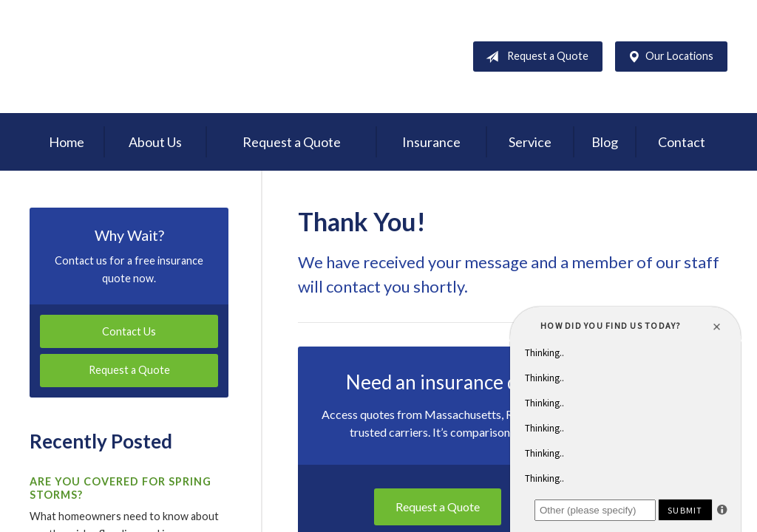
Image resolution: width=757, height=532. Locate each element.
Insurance (431, 142)
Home (67, 142)
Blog (605, 142)
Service (530, 142)
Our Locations (668, 57)
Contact (682, 142)
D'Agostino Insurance (122, 57)
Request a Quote (534, 57)
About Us (155, 142)
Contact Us (129, 331)
